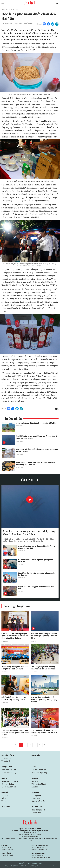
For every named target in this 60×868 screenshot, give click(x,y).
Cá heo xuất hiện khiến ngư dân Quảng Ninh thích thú (36, 561)
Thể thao (5, 801)
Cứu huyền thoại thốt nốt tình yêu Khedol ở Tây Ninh (37, 423)
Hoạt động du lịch (38, 810)
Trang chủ (5, 10)
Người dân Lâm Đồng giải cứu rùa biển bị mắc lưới (36, 588)
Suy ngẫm (36, 756)
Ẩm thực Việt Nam (39, 770)
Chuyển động (8, 756)
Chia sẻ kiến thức (38, 801)
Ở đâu (4, 779)
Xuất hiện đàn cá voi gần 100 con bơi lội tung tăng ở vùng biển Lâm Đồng (37, 437)
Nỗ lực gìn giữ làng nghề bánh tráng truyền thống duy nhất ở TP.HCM (37, 450)
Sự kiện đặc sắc (38, 813)
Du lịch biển (7, 767)
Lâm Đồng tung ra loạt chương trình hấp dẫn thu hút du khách (43, 668)
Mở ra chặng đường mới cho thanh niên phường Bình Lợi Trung (15, 668)
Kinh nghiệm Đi (37, 796)
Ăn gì (34, 767)
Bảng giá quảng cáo (35, 864)
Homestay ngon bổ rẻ (10, 782)
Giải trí (5, 793)
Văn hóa (5, 796)
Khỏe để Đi (36, 799)
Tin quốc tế (6, 761)
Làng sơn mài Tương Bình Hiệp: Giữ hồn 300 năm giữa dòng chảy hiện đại (36, 464)
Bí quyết (35, 793)
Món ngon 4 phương (39, 773)
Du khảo (35, 779)
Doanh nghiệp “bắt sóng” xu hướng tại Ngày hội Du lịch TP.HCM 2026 (44, 732)
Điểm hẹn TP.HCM (9, 770)
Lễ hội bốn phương (9, 773)
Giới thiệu (21, 864)
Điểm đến (35, 782)
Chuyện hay (14, 10)
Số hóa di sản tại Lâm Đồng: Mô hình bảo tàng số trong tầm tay (14, 699)
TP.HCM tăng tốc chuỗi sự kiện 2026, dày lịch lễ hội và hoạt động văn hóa (44, 700)
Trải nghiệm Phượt (39, 784)
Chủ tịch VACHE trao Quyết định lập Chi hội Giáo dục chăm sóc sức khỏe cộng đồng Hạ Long (15, 636)
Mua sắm (6, 807)
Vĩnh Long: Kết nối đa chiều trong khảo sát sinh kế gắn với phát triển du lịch (15, 733)
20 (39, 745)
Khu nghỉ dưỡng (8, 784)
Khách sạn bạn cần (9, 787)
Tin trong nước (7, 759)
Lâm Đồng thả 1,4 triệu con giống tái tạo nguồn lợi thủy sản (37, 574)
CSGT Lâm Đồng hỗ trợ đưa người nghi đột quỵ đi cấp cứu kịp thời (37, 547)
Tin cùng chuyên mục (18, 606)
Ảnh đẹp (35, 787)
